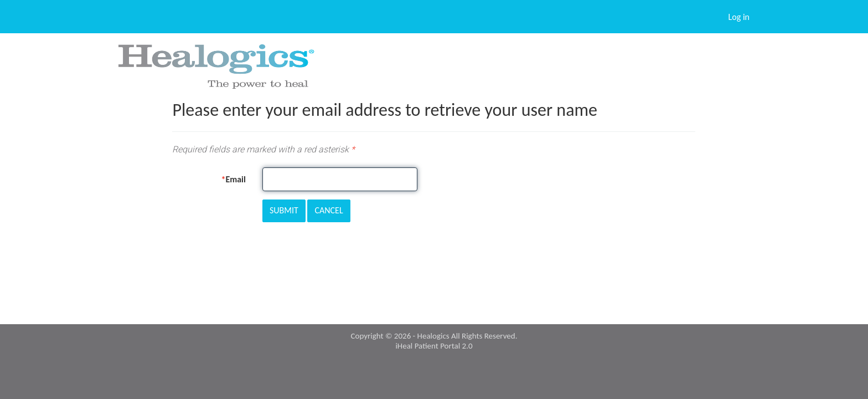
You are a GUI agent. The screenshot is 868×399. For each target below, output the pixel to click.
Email (236, 179)
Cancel (329, 210)
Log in (739, 17)
